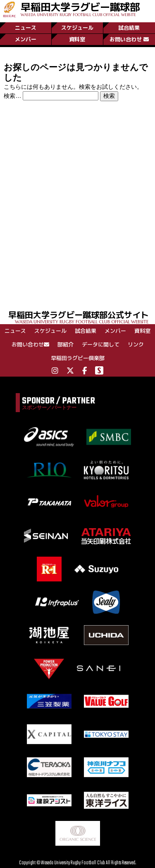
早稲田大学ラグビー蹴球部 (80, 8)
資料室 (77, 39)
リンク (136, 344)
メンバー (26, 39)
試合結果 (129, 28)
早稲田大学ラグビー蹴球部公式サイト (82, 317)
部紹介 (66, 344)
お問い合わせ (129, 39)
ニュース (26, 28)
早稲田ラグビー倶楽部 (78, 358)
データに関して (101, 344)
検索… (12, 96)
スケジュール (77, 28)
